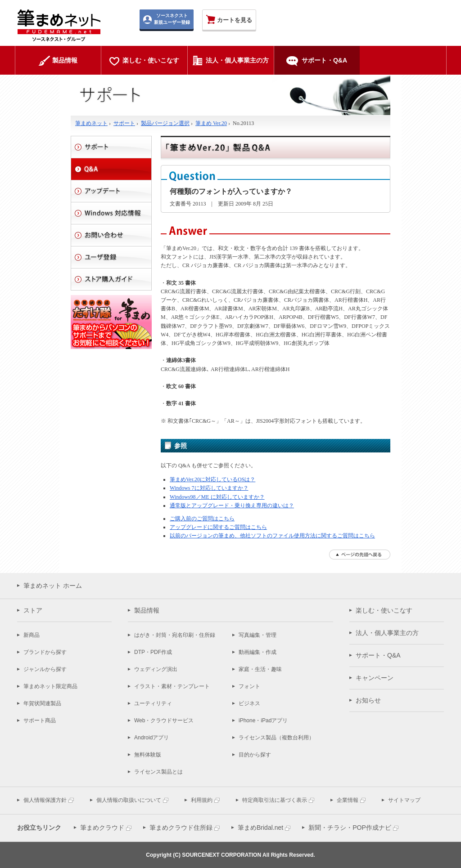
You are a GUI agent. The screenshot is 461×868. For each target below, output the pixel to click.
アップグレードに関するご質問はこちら (218, 527)
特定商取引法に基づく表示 (275, 800)
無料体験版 (148, 755)
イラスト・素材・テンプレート (172, 686)
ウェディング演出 (156, 669)
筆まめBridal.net (260, 828)
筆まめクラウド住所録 (181, 828)
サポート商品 (40, 720)
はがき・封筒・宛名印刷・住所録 (175, 635)
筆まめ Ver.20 (211, 123)
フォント (249, 686)
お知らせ (368, 700)
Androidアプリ (151, 738)
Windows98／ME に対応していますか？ (217, 497)
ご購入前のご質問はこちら (202, 519)
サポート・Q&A (378, 655)
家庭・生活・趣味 (260, 669)
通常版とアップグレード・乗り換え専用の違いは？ (232, 506)
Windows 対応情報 (111, 213)
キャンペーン (375, 678)
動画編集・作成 (258, 652)
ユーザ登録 (111, 257)
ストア (33, 610)
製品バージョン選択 (165, 123)
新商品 (32, 635)
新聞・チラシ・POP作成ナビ (350, 828)
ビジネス (249, 703)
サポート (124, 123)
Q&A (111, 169)
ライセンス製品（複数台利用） (276, 738)
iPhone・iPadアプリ (263, 720)
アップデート (111, 191)
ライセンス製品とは (158, 772)
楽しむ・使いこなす (384, 610)
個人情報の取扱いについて (129, 800)
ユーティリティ (153, 703)
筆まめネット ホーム (53, 586)
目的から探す (255, 755)
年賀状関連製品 (42, 703)
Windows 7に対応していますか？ (209, 488)
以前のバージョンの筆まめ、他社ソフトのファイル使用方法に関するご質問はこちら (272, 536)
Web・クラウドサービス (164, 720)
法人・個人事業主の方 (387, 633)
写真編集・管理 (258, 635)
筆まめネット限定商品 (50, 686)
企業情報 (348, 800)
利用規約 (202, 800)
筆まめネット (91, 123)
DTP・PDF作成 (153, 652)
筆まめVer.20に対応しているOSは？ (212, 479)
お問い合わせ (111, 235)
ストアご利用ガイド (111, 279)
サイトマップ (404, 800)
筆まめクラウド (102, 828)
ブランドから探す (45, 652)
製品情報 (147, 610)
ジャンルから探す (45, 669)
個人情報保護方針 (45, 800)
